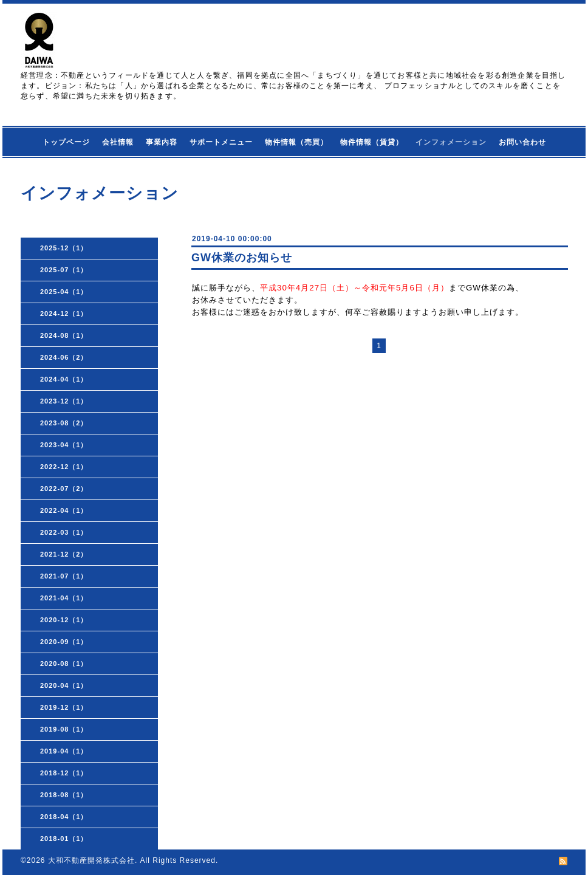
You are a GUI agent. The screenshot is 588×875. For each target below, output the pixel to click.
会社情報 (118, 142)
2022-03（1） (64, 532)
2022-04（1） (64, 510)
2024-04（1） (64, 379)
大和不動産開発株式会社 (91, 860)
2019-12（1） (64, 707)
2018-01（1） (64, 839)
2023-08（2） (64, 423)
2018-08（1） (64, 795)
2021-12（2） (64, 554)
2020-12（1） (64, 620)
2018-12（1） (64, 773)
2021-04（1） (64, 598)
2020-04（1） (64, 685)
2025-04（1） (64, 292)
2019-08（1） (64, 729)
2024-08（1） (64, 335)
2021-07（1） (64, 576)
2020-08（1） (64, 664)
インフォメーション (451, 142)
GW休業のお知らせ (242, 258)
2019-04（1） (64, 751)
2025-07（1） (64, 270)
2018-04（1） (64, 817)
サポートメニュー (221, 142)
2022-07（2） (64, 489)
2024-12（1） (64, 314)
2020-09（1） (64, 642)
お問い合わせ (522, 142)
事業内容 (162, 142)
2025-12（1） (64, 248)
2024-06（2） (64, 357)
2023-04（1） (64, 445)
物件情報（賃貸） (372, 142)
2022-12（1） (64, 467)
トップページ (66, 142)
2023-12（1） (64, 401)
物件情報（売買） (296, 142)
